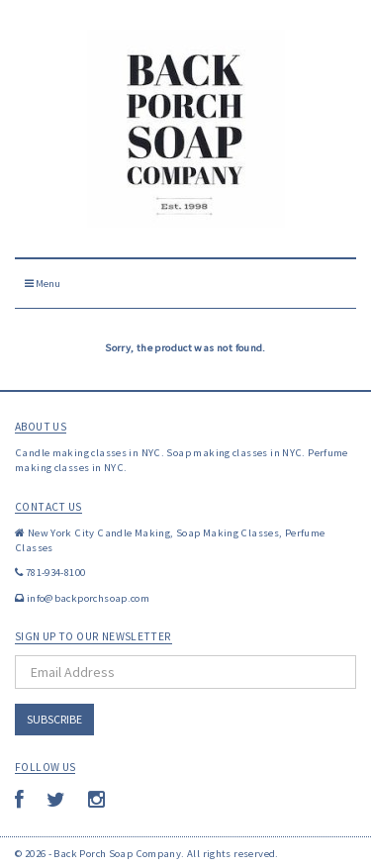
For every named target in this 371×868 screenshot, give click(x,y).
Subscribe (54, 719)
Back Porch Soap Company (117, 853)
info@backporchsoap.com (88, 598)
